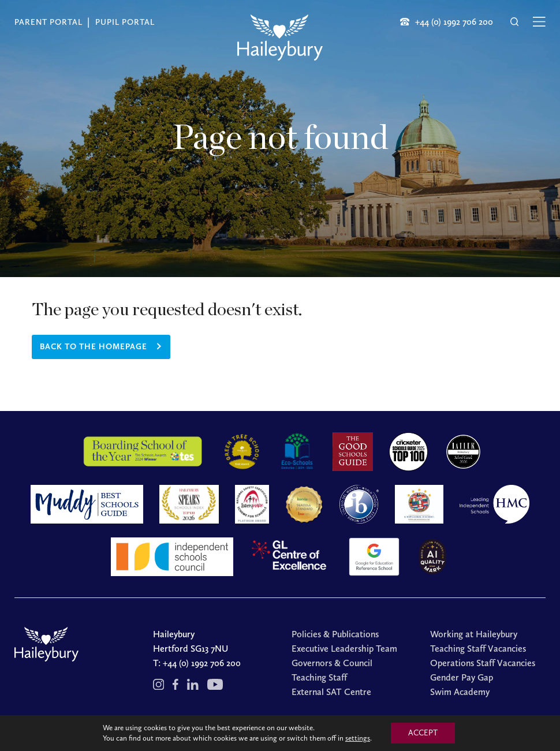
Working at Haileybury (474, 634)
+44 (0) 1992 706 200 (202, 663)
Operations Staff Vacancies (483, 663)
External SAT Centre (331, 692)
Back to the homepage (94, 347)
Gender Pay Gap (462, 677)
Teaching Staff (319, 677)
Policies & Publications (335, 634)
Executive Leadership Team (344, 649)
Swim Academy (460, 692)
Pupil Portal (125, 22)
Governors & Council (332, 663)
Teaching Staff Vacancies (478, 649)
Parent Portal (48, 22)
